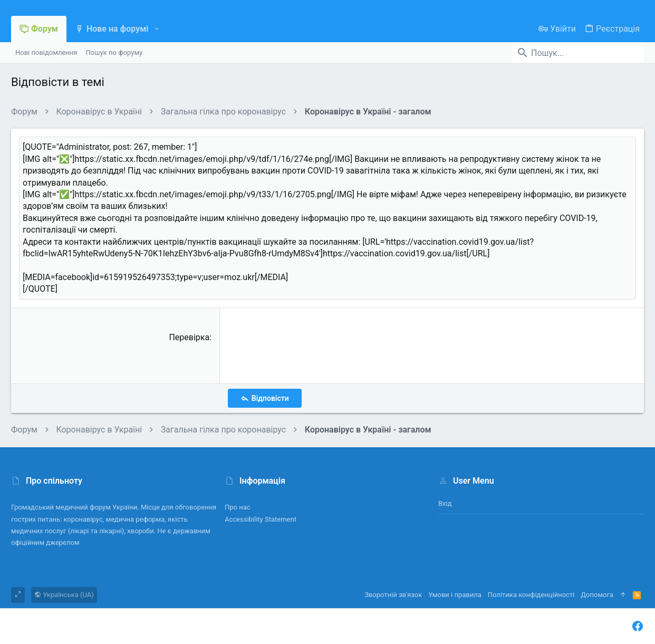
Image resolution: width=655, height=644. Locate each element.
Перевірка (189, 337)
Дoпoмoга (597, 595)
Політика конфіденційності (531, 595)
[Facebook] (638, 626)
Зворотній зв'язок (393, 595)
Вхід (445, 503)
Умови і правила (455, 595)
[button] (156, 29)
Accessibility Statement (261, 519)
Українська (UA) (64, 595)
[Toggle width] (18, 595)
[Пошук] (578, 53)
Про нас (238, 507)
